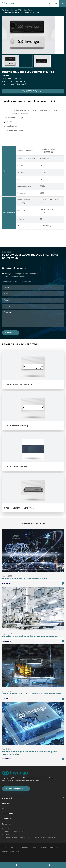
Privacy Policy (15, 851)
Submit (11, 333)
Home (7, 10)
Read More (33, 583)
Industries (6, 803)
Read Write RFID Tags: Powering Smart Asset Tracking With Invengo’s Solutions (30, 753)
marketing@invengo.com (16, 268)
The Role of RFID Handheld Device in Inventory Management (30, 636)
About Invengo (8, 814)
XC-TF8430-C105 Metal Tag (15, 467)
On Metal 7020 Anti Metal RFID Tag (18, 385)
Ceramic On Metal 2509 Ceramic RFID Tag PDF (33, 239)
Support (5, 808)
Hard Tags (28, 10)
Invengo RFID (16, 10)
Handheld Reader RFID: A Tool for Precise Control (25, 579)
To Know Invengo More (16, 789)
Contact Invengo (33, 91)
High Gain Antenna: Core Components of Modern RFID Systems (32, 694)
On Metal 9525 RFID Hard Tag (16, 426)
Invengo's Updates (33, 524)
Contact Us (6, 824)
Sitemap (5, 851)
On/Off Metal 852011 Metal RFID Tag (19, 508)
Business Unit (7, 819)
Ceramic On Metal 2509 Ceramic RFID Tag (21, 13)
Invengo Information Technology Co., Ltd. (27, 848)
